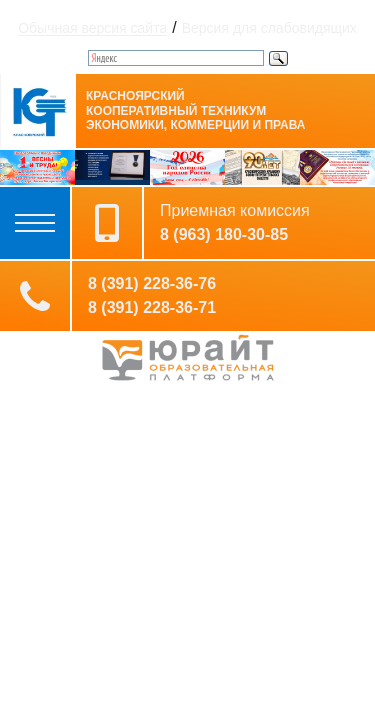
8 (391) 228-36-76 (152, 284)
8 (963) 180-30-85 (224, 235)
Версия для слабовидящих (269, 28)
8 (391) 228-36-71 (152, 308)
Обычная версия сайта (92, 28)
